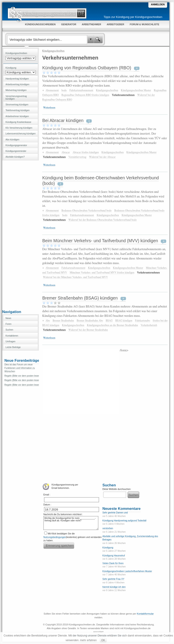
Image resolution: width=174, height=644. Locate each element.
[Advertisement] (21, 235)
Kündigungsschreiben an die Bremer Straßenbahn (112, 325)
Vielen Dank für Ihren (113, 563)
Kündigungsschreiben (53, 51)
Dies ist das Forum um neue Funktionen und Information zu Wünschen (20, 368)
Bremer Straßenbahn (63, 321)
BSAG (109, 321)
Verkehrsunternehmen (123, 95)
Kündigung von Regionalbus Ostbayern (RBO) (87, 68)
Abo (48, 321)
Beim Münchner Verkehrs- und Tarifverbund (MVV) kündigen (100, 241)
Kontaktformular (145, 614)
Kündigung (108, 548)
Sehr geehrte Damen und (115, 513)
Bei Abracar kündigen (63, 120)
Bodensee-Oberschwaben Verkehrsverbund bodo (87, 211)
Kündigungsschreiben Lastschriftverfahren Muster (127, 571)
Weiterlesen (49, 108)
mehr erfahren (88, 640)
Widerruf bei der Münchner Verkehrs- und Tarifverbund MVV (75, 277)
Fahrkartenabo (143, 321)
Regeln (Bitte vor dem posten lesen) (22, 376)
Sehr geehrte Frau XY (113, 579)
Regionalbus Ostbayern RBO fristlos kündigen (85, 95)
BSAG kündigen (124, 321)
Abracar (66, 152)
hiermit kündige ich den (114, 587)
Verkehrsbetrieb (149, 325)
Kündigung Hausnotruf (114, 556)
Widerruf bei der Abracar (102, 157)
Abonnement (52, 90)
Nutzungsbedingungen (55, 537)
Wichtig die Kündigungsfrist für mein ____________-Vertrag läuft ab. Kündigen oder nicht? (71, 523)
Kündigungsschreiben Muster (136, 90)
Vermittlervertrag (77, 157)
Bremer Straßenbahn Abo (90, 321)
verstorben (108, 528)
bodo (64, 90)
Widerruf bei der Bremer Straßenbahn (88, 330)
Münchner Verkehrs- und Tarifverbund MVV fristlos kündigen (102, 273)
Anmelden (158, 4)
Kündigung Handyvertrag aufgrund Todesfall (124, 521)
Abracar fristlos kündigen (86, 152)
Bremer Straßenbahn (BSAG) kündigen (80, 298)
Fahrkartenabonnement (81, 90)
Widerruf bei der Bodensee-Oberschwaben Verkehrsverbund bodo (102, 220)
